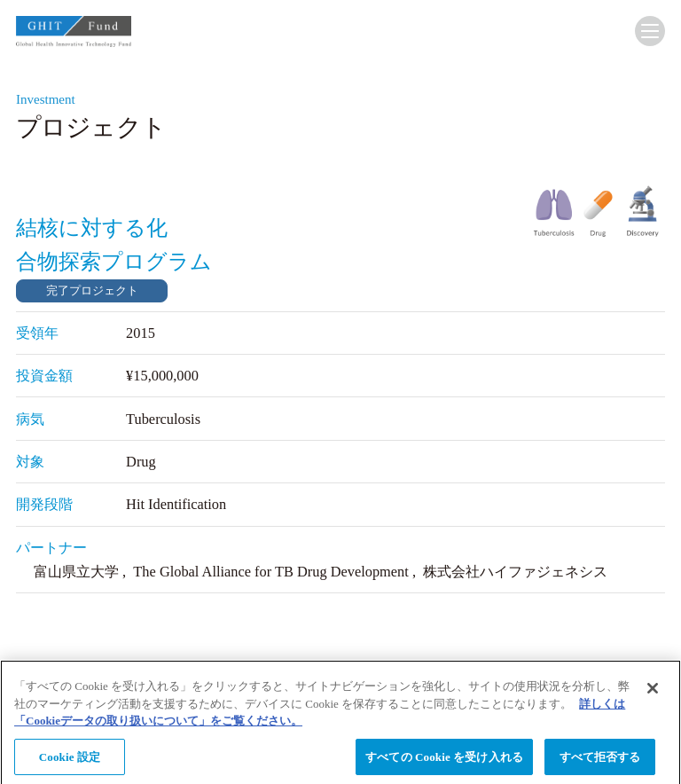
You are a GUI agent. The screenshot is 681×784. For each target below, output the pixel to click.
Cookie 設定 (70, 761)
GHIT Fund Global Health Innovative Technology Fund (74, 35)
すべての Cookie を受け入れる (444, 761)
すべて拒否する (600, 761)
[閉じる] (653, 693)
